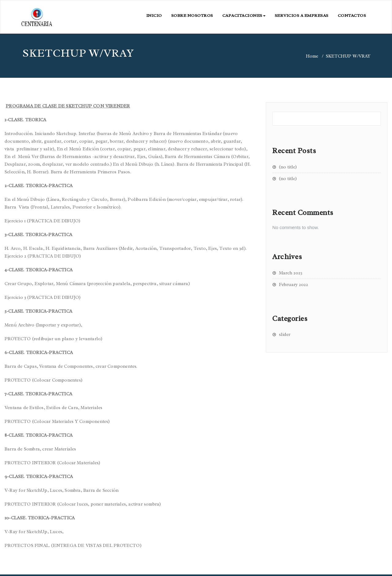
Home (312, 56)
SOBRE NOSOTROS (192, 15)
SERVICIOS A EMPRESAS (302, 15)
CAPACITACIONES (244, 15)
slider (285, 335)
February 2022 (294, 285)
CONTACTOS (352, 15)
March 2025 (291, 273)
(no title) (288, 167)
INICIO (154, 15)
